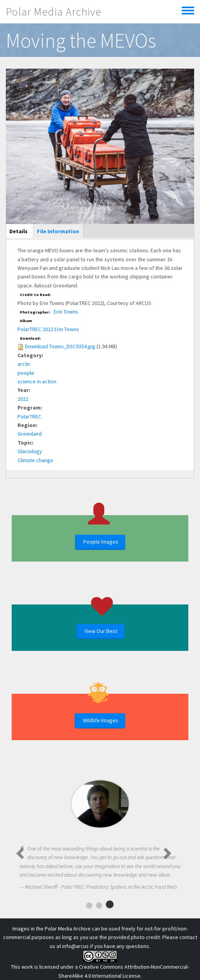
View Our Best (101, 631)
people (26, 373)
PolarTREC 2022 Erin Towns (48, 329)
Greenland (30, 434)
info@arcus (75, 946)
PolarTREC (29, 416)
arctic (24, 364)
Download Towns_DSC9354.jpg (60, 346)
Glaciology (30, 451)
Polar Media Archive (54, 12)
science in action (37, 381)
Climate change (35, 460)
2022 (23, 399)
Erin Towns (66, 312)
